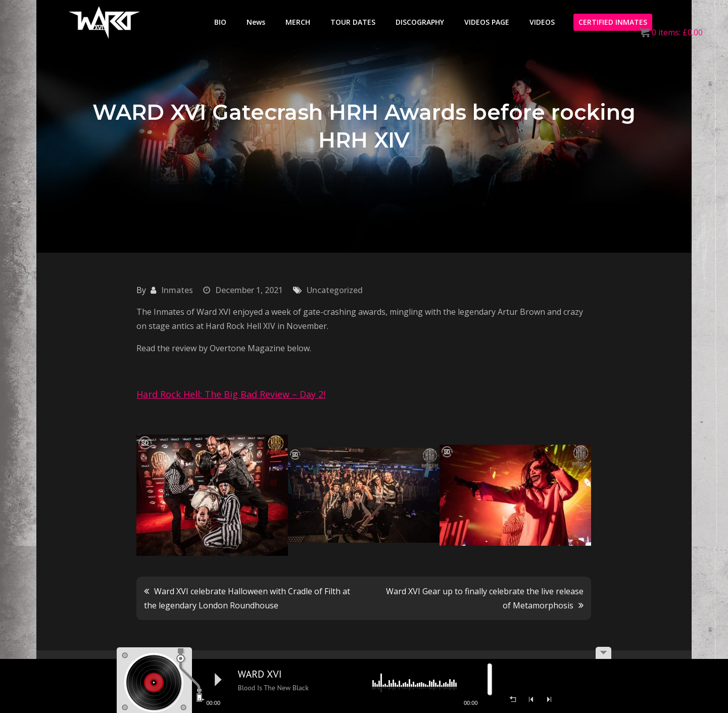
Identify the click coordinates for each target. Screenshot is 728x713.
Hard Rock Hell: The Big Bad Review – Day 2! (231, 394)
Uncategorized (335, 290)
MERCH (298, 22)
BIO (220, 22)
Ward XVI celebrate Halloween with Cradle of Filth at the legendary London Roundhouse (247, 598)
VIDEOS (542, 22)
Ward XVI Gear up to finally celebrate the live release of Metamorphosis (485, 598)
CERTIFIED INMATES (613, 22)
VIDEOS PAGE (487, 22)
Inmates (177, 290)
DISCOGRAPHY (420, 22)
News (256, 22)
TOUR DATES (353, 22)
